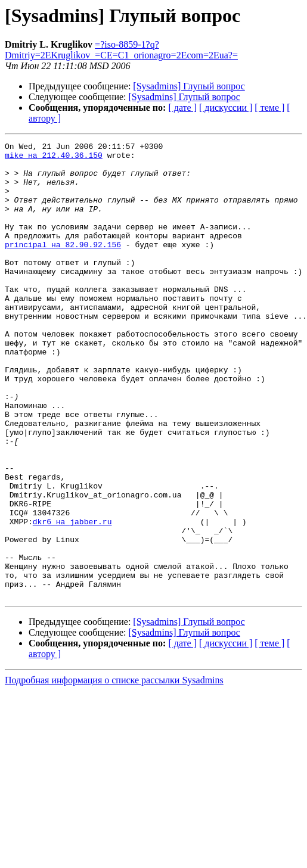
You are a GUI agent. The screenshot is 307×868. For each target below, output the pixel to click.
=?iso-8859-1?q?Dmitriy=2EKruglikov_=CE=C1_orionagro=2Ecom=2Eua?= (121, 50)
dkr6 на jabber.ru (72, 598)
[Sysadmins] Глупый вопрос (189, 86)
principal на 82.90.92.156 (63, 266)
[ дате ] (182, 108)
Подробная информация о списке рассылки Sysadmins (114, 771)
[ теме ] (269, 108)
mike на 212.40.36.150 (54, 158)
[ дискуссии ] (226, 108)
